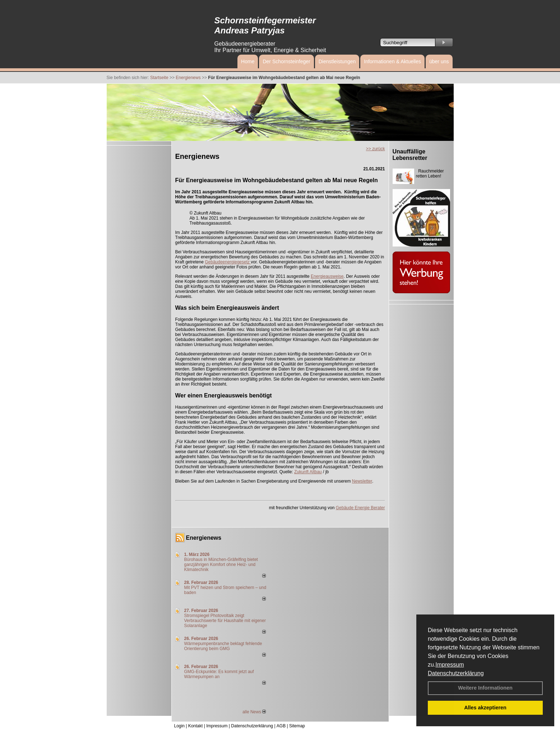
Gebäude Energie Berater (360, 508)
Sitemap (297, 726)
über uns (439, 61)
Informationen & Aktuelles (392, 61)
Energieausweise (327, 276)
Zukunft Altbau (308, 472)
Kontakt (196, 726)
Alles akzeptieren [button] (485, 708)
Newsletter (362, 481)
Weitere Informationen (485, 688)
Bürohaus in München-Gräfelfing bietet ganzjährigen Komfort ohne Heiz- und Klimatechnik (221, 565)
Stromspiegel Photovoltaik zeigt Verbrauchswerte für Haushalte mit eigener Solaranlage (225, 621)
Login (179, 726)
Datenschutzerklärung (456, 673)
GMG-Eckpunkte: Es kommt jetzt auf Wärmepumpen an (219, 674)
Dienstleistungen (337, 61)
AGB (281, 726)
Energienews (204, 538)
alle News (254, 712)
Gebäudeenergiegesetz (228, 262)
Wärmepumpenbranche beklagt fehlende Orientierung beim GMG (223, 646)
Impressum (450, 665)
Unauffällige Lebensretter (410, 155)
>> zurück (376, 149)
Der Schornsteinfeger (286, 61)
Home (248, 61)
